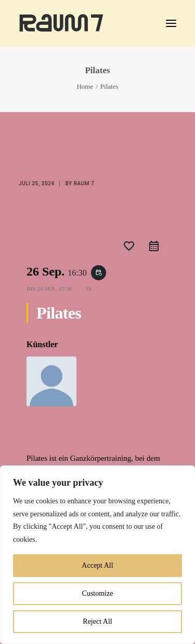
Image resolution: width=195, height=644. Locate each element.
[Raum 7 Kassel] (61, 23)
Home (85, 86)
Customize (98, 593)
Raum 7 (84, 183)
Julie (51, 420)
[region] (97, 555)
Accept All (97, 565)
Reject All (97, 621)
